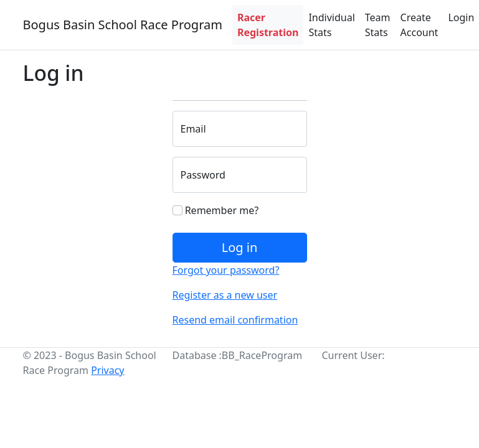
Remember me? (216, 210)
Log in (240, 247)
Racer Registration (268, 25)
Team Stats (378, 25)
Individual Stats (331, 25)
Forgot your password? (226, 270)
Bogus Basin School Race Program (123, 25)
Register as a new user (225, 295)
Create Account (420, 25)
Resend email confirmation (235, 320)
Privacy (107, 370)
